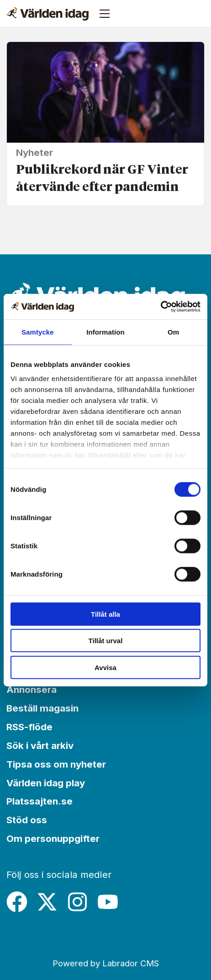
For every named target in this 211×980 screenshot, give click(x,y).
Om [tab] (173, 332)
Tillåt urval (106, 641)
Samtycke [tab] (38, 332)
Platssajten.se (40, 801)
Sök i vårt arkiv (40, 745)
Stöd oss (27, 820)
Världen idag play (46, 783)
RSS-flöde (29, 727)
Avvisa (105, 667)
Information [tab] (105, 332)
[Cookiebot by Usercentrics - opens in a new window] (161, 307)
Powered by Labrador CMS (106, 963)
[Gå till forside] (47, 14)
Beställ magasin (42, 708)
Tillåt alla (105, 614)
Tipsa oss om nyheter (56, 764)
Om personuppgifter (53, 838)
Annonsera (32, 689)
